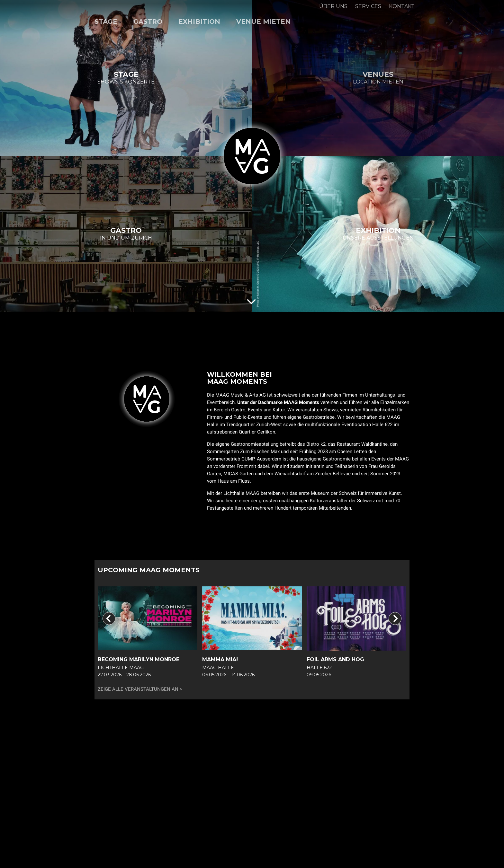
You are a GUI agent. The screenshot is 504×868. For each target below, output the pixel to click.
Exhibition (199, 22)
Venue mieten (263, 22)
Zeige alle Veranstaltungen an (138, 689)
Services (368, 6)
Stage (106, 22)
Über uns (333, 6)
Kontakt (402, 6)
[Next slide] (395, 618)
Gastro (148, 22)
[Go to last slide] (109, 618)
